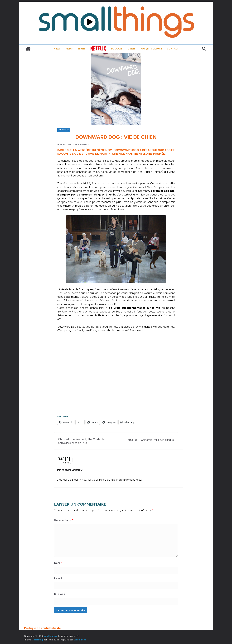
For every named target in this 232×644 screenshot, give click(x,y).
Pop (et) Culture (151, 49)
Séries (82, 49)
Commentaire (64, 520)
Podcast (117, 49)
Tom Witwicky (82, 144)
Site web (60, 594)
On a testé (64, 130)
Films (69, 49)
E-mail (59, 578)
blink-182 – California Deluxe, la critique (153, 440)
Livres (131, 49)
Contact (173, 49)
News (57, 49)
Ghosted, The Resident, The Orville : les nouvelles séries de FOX (80, 441)
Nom (58, 563)
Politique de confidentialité (43, 628)
